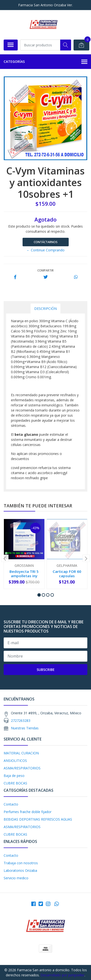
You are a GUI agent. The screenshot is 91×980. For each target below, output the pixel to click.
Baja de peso (14, 776)
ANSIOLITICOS (15, 761)
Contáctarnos (46, 242)
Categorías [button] (45, 62)
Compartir (45, 270)
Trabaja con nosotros (21, 863)
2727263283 (21, 721)
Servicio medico (16, 878)
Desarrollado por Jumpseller (62, 975)
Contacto (11, 804)
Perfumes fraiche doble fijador (28, 812)
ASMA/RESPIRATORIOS (22, 768)
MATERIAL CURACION (21, 753)
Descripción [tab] (45, 309)
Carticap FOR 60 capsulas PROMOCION (67, 576)
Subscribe (46, 670)
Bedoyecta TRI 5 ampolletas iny (24, 574)
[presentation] (5, 558)
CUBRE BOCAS (15, 783)
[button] (39, 595)
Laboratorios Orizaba (20, 870)
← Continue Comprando (45, 250)
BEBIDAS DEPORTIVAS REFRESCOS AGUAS (38, 819)
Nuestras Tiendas (25, 728)
